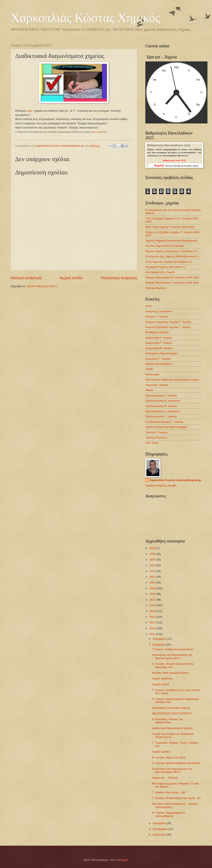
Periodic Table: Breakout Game (170, 673)
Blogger (123, 860)
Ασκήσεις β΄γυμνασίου (159, 311)
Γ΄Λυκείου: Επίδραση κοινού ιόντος (173, 649)
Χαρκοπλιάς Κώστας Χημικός (86, 18)
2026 (153, 548)
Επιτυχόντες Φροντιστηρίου (162, 353)
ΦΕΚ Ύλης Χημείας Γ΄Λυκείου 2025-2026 (170, 227)
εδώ (30, 111)
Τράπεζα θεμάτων (156, 288)
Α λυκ (149, 306)
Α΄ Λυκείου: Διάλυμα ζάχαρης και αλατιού (176, 763)
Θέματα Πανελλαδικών (159, 364)
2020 (153, 582)
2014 (153, 617)
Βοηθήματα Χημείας (157, 332)
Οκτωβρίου (160, 823)
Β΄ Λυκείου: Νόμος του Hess (169, 757)
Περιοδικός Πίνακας (157, 385)
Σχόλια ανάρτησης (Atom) (42, 286)
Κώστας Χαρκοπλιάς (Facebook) (165, 246)
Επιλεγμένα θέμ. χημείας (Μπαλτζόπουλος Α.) (172, 256)
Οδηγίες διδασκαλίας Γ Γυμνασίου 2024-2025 (172, 283)
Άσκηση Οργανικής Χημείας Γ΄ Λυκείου (168, 327)
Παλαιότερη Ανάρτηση (119, 278)
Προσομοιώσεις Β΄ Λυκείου (161, 406)
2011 (153, 634)
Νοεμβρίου (159, 645)
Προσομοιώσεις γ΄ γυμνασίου (163, 411)
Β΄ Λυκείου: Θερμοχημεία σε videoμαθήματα (169, 814)
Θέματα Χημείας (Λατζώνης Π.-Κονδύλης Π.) (172, 251)
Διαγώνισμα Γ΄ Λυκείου (159, 343)
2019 (153, 588)
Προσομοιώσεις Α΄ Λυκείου (161, 396)
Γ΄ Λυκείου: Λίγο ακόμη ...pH (169, 792)
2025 (153, 554)
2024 (153, 560)
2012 (153, 628)
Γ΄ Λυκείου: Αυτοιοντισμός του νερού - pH (176, 798)
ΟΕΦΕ (149, 369)
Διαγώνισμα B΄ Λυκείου (159, 348)
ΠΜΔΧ (149, 390)
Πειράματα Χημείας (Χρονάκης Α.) (165, 267)
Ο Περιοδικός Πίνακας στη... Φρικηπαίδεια (169, 721)
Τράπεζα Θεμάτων (156, 438)
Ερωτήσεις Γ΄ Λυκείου (158, 359)
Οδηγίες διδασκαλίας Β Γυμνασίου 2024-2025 (172, 277)
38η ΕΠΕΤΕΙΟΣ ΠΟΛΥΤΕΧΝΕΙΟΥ (172, 713)
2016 (153, 605)
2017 (153, 600)
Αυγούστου (160, 835)
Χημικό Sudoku (161, 752)
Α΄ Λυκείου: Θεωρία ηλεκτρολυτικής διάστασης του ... (173, 665)
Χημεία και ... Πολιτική (165, 778)
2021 (153, 577)
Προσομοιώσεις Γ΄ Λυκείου (161, 416)
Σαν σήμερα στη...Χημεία (160, 272)
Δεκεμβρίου (160, 639)
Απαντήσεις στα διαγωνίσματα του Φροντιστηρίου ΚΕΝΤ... (172, 656)
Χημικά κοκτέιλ (161, 684)
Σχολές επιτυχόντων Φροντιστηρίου (166, 427)
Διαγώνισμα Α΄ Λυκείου (159, 338)
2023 (153, 565)
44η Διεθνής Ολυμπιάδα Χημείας (171, 708)
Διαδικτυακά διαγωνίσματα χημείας (172, 728)
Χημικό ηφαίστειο (162, 678)
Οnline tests (152, 374)
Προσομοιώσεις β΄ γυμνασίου (163, 401)
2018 (153, 594)
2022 (153, 571)
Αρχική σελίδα (71, 278)
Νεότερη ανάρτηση (26, 278)
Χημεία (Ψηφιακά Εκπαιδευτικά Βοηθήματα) (171, 241)
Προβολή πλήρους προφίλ (161, 485)
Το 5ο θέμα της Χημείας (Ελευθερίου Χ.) (169, 262)
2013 (153, 622)
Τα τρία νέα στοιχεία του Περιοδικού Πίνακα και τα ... (173, 735)
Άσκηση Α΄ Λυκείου (157, 317)
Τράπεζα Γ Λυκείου (157, 432)
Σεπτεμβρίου (160, 829)
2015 (153, 611)
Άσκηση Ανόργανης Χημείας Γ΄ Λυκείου (168, 322)
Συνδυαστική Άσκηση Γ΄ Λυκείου (164, 422)
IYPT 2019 (152, 443)
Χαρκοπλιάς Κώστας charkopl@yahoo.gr (175, 480)
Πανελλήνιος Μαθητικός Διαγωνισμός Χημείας (172, 380)
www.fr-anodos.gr (99, 132)
